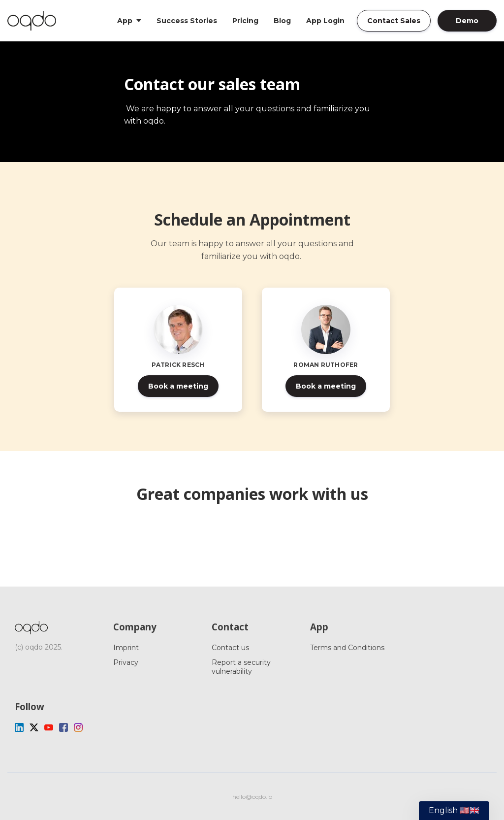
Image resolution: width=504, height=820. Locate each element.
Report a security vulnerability (241, 667)
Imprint (126, 648)
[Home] (34, 21)
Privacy (126, 662)
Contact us (230, 648)
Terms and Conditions (347, 648)
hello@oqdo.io (252, 797)
